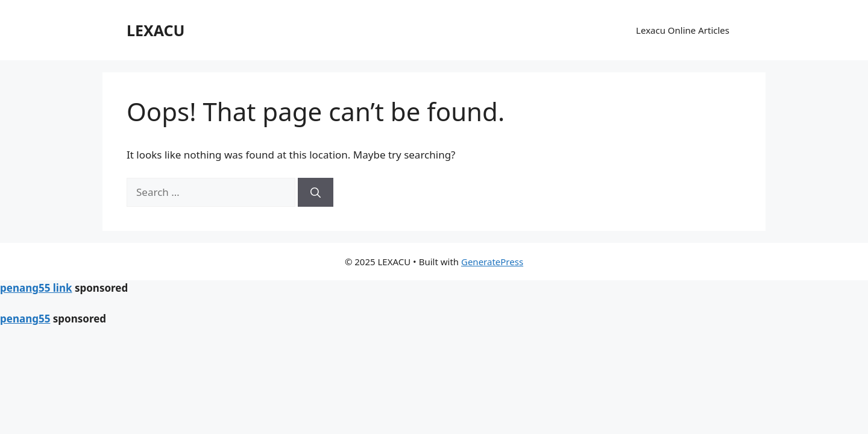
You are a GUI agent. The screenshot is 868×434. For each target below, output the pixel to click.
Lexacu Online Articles (683, 30)
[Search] (316, 192)
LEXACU (156, 30)
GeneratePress (492, 262)
